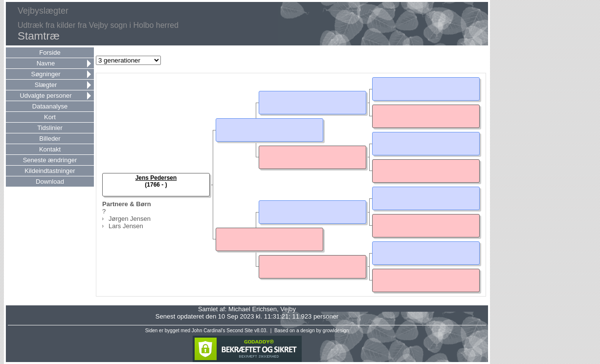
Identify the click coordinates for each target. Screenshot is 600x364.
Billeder (50, 139)
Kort (50, 117)
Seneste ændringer (50, 160)
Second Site (240, 331)
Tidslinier (50, 128)
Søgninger (46, 74)
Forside (50, 53)
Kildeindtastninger (50, 171)
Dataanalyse (50, 106)
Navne (46, 63)
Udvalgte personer (45, 96)
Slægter (46, 85)
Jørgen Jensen (130, 219)
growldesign (336, 331)
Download (50, 182)
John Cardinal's (209, 331)
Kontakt (50, 149)
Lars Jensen (126, 226)
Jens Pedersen (156, 178)
